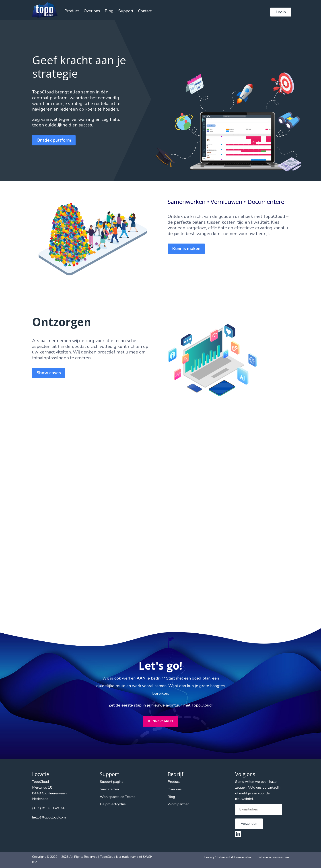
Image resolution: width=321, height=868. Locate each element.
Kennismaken (160, 721)
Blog (109, 11)
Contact (145, 11)
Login (281, 12)
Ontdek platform (54, 140)
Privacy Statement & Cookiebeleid (228, 857)
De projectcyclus (113, 804)
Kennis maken (186, 249)
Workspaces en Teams (118, 797)
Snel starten (109, 789)
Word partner (178, 804)
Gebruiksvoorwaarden (273, 857)
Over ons (92, 11)
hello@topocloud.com (49, 817)
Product (72, 11)
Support (126, 11)
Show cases (49, 373)
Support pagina (112, 782)
